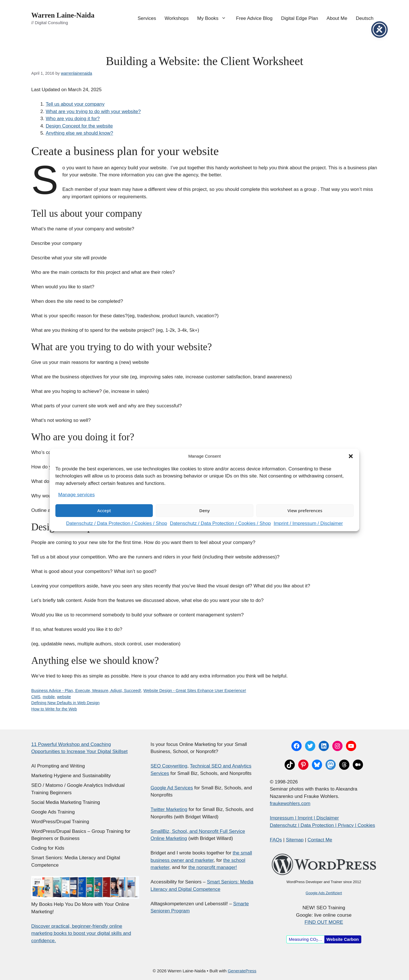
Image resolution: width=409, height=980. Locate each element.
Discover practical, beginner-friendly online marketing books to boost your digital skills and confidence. (81, 933)
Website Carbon (343, 939)
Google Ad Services (172, 788)
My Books (214, 18)
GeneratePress (242, 971)
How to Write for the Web (54, 709)
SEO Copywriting (169, 766)
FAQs (276, 840)
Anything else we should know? (79, 133)
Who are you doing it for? (73, 119)
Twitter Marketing (169, 809)
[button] (351, 456)
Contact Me (320, 840)
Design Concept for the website (79, 126)
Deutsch (365, 18)
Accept (104, 510)
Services (147, 18)
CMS (36, 697)
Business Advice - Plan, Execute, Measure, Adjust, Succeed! (86, 691)
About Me (337, 18)
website (64, 697)
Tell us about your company (75, 104)
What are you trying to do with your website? (93, 111)
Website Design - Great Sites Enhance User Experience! (195, 691)
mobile (49, 697)
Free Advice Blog (254, 18)
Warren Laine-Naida (63, 15)
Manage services (77, 495)
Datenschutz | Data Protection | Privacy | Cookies (322, 825)
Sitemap (295, 840)
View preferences (305, 510)
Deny (205, 510)
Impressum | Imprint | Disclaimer (304, 818)
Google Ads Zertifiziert (324, 893)
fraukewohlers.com (290, 803)
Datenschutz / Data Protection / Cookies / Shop (117, 523)
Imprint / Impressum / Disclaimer (308, 523)
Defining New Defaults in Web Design (65, 703)
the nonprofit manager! (213, 867)
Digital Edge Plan (299, 18)
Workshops (177, 18)
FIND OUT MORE (324, 922)
